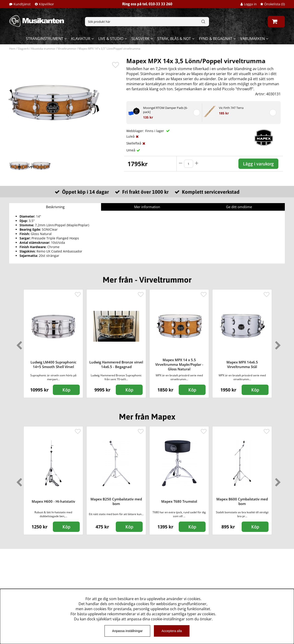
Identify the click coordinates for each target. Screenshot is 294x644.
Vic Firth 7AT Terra (231, 108)
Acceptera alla (172, 631)
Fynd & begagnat (216, 39)
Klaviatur (81, 39)
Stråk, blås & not (174, 39)
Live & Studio (111, 39)
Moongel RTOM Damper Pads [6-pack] (165, 110)
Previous (18, 343)
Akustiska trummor (43, 49)
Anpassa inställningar (127, 631)
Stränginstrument (45, 39)
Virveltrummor (67, 49)
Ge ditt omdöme (239, 207)
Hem (12, 49)
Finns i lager (155, 131)
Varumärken (253, 39)
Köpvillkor (46, 4)
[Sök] (147, 22)
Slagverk (140, 39)
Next (277, 343)
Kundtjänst (22, 4)
